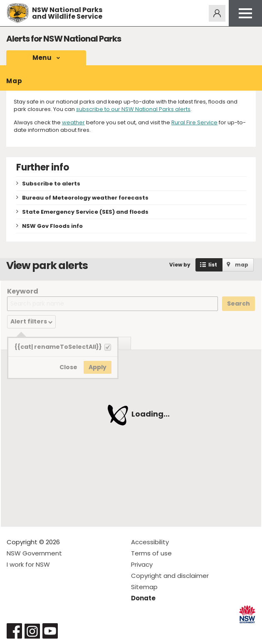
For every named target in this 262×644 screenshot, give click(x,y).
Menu (42, 58)
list (213, 265)
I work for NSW (28, 564)
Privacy (142, 564)
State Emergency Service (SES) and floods (85, 212)
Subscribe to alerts (51, 184)
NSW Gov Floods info (52, 226)
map (242, 265)
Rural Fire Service (194, 122)
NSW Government (34, 553)
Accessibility (150, 542)
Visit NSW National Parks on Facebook (14, 631)
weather (73, 122)
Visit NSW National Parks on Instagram (32, 631)
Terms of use (151, 553)
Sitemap (144, 587)
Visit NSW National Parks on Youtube (50, 631)
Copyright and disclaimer (170, 576)
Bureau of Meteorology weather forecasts (85, 198)
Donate (143, 598)
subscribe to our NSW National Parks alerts (133, 109)
